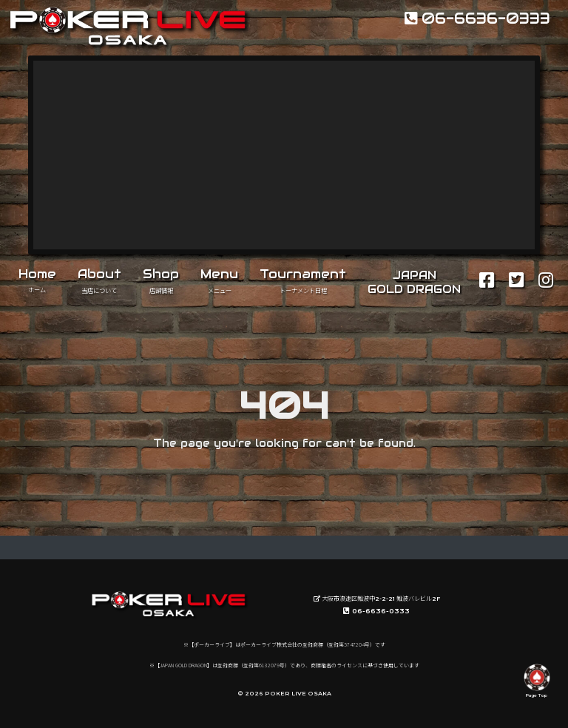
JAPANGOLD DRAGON (414, 282)
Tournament (303, 280)
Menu (219, 280)
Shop (161, 280)
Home (37, 280)
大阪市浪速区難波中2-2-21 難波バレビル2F (377, 599)
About (99, 280)
